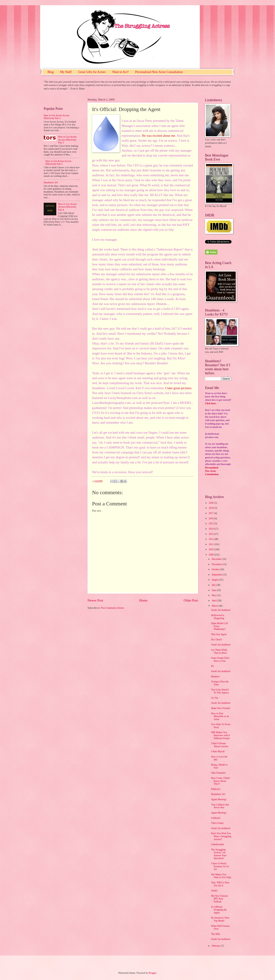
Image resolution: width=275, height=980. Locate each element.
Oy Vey (215, 698)
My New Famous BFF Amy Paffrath (219, 899)
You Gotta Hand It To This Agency (220, 691)
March (215, 606)
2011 (211, 544)
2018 (211, 508)
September (217, 575)
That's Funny (217, 823)
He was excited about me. (159, 136)
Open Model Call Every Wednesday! (219, 626)
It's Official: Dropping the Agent (219, 910)
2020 (211, 503)
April (215, 601)
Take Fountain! (218, 773)
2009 (211, 555)
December (217, 559)
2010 (211, 549)
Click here (210, 403)
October (216, 569)
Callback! (216, 818)
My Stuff (66, 72)
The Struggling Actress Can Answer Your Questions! (219, 854)
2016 (211, 518)
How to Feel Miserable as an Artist (220, 716)
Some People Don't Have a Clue (220, 659)
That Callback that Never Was (220, 806)
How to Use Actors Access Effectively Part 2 (58, 163)
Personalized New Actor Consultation (159, 72)
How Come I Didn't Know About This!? (221, 781)
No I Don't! (217, 640)
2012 (211, 539)
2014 (211, 529)
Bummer (215, 677)
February (216, 946)
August (215, 580)
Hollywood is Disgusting (218, 617)
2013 (211, 534)
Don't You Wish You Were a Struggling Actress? (221, 836)
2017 (211, 513)
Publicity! (216, 789)
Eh (212, 666)
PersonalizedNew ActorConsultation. (212, 471)
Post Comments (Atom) (112, 608)
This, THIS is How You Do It (220, 884)
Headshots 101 (51, 183)
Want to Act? (120, 72)
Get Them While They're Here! (219, 651)
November (217, 564)
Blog (51, 72)
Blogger (152, 973)
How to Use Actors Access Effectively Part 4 (67, 207)
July (214, 585)
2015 (211, 524)
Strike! (214, 891)
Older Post (191, 600)
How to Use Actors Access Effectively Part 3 (67, 140)
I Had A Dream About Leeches (220, 745)
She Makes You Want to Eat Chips (221, 876)
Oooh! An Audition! (221, 610)
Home (143, 600)
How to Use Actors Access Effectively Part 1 (57, 117)
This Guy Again (219, 634)
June (214, 590)
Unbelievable (217, 844)
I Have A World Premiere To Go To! (220, 866)
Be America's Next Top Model (220, 919)
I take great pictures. (179, 388)
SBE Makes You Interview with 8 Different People (220, 735)
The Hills (216, 934)
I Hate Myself (218, 751)
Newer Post (95, 600)
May (214, 595)
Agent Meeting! (219, 799)
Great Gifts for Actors (92, 72)
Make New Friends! (221, 708)
